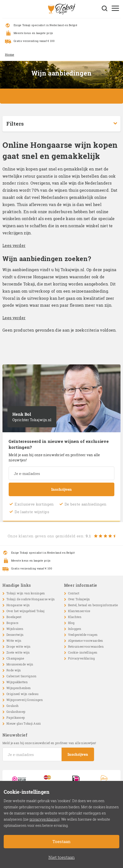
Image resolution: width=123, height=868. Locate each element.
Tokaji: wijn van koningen (26, 593)
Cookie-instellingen (83, 652)
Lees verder (14, 245)
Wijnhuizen (15, 629)
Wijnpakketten (17, 682)
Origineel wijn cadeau (22, 694)
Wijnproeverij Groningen (25, 700)
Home (10, 55)
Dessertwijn (15, 635)
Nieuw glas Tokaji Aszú (24, 723)
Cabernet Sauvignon (21, 676)
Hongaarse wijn (18, 605)
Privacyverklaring (82, 658)
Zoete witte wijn (18, 652)
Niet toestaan (62, 857)
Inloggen (75, 629)
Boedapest (14, 617)
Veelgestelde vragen (83, 635)
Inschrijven (61, 489)
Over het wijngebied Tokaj (25, 611)
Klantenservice (79, 611)
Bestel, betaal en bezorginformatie (93, 605)
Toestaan (61, 841)
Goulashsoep (16, 712)
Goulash (12, 706)
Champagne (15, 658)
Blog (71, 623)
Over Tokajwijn (79, 599)
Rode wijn (14, 670)
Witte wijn (14, 641)
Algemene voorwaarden (86, 641)
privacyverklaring (44, 819)
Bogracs (12, 623)
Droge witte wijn (18, 646)
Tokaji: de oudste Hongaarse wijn (31, 599)
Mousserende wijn (20, 664)
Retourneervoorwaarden (86, 646)
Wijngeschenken (19, 688)
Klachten (75, 617)
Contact (74, 593)
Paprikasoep (16, 717)
